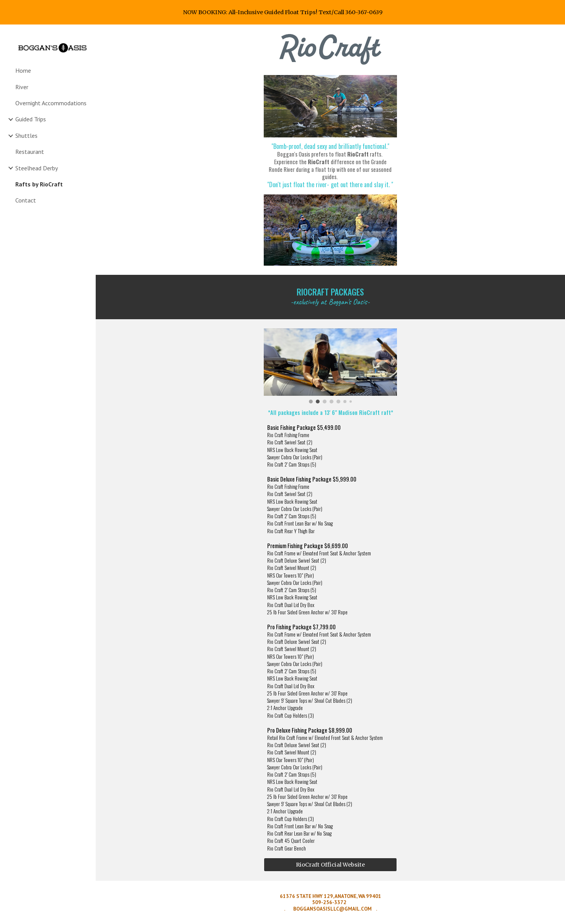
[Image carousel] (330, 366)
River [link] (22, 87)
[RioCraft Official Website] (330, 864)
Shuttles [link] (26, 135)
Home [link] (23, 70)
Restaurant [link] (30, 152)
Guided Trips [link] (31, 119)
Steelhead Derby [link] (37, 168)
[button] (556, 35)
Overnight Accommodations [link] (51, 103)
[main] (330, 166)
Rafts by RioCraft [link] (39, 184)
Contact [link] (26, 200)
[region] (282, 12)
